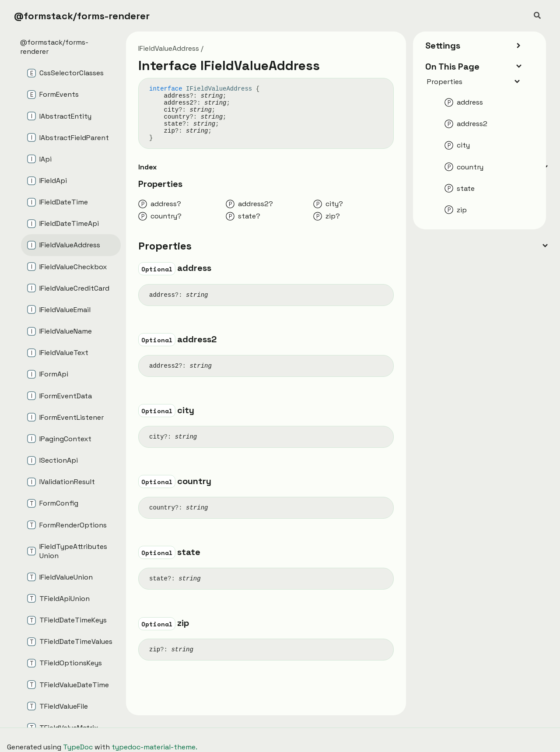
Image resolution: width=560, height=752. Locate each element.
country (177, 117)
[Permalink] (219, 269)
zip (170, 131)
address (177, 96)
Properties (474, 82)
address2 (179, 103)
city (171, 110)
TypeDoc (78, 747)
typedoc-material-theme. (154, 747)
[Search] (537, 16)
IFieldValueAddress (169, 48)
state (173, 124)
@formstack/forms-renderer (82, 16)
